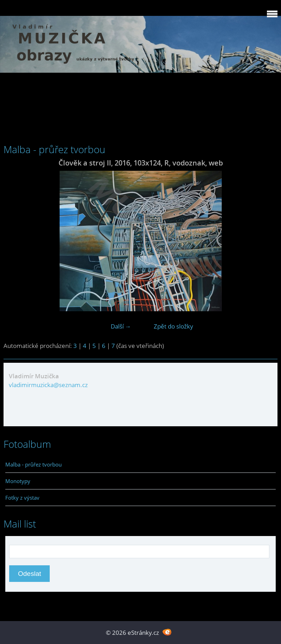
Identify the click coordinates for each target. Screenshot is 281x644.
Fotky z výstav (22, 498)
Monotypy (18, 481)
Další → (121, 326)
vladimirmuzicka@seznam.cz (48, 385)
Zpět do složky (173, 326)
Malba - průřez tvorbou (33, 464)
